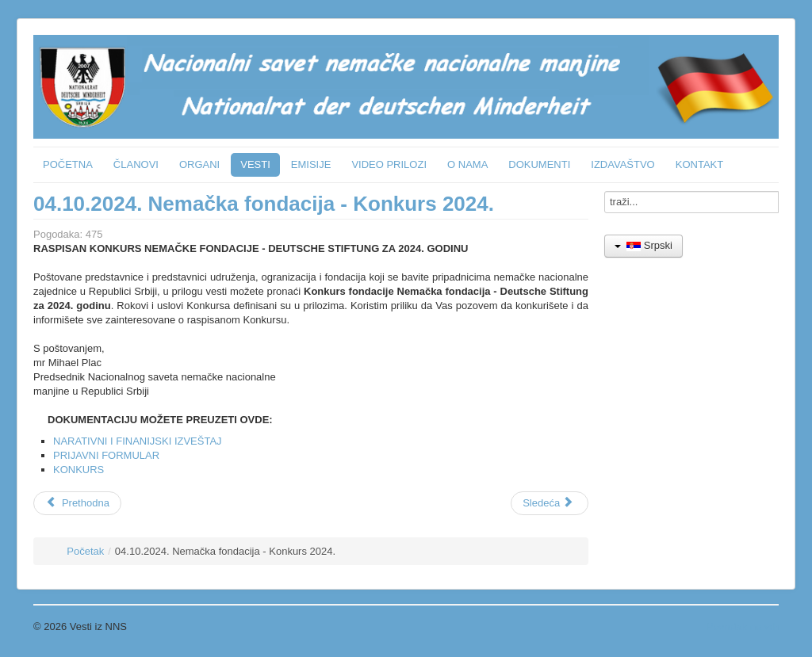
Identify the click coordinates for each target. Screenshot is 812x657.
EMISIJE (311, 164)
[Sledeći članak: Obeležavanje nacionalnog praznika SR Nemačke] (550, 503)
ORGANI (199, 164)
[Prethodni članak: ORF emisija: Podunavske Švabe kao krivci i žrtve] (77, 503)
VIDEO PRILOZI (389, 164)
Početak (85, 551)
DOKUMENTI (539, 164)
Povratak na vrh (743, 626)
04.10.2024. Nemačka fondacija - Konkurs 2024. (264, 204)
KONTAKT (699, 164)
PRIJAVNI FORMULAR (106, 455)
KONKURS (79, 470)
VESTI (255, 164)
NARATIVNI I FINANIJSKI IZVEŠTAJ (138, 441)
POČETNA (68, 164)
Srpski (643, 245)
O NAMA (467, 164)
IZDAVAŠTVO (622, 164)
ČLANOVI (136, 164)
